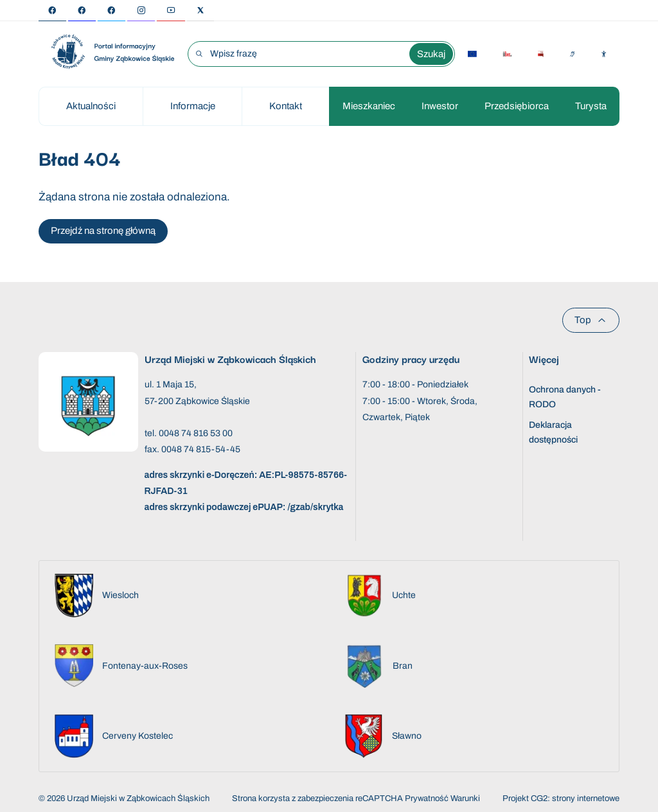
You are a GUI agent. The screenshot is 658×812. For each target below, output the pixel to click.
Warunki (465, 799)
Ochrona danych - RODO (565, 397)
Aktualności (91, 106)
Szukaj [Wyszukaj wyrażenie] (431, 54)
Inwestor (440, 106)
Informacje (193, 106)
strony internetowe (586, 799)
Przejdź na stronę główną (103, 231)
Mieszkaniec (369, 106)
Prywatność (427, 799)
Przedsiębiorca (517, 106)
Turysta (591, 106)
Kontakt (286, 106)
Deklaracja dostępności (553, 432)
